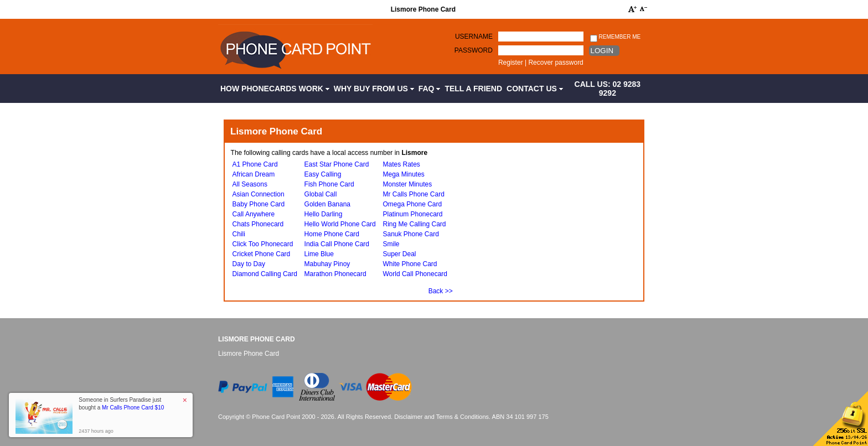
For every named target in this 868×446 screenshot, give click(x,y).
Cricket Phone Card (262, 254)
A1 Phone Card (255, 164)
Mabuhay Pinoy (327, 264)
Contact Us (535, 89)
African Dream (254, 174)
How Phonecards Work (275, 89)
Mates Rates (401, 164)
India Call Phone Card (337, 244)
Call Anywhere (254, 214)
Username (474, 37)
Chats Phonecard (258, 224)
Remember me (615, 37)
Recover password (556, 63)
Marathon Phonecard (335, 274)
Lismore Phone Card (257, 339)
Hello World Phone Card (340, 224)
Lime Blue (319, 254)
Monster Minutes (407, 184)
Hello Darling (324, 214)
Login (602, 51)
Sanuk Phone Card (410, 234)
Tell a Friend (473, 89)
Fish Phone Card (329, 184)
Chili (239, 234)
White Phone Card (410, 264)
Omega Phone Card (412, 204)
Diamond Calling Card (265, 274)
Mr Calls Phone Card (413, 194)
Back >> (441, 291)
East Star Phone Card (337, 164)
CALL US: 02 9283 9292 (608, 89)
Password (474, 50)
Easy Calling (323, 174)
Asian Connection (259, 194)
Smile (391, 244)
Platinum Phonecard (412, 214)
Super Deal (399, 254)
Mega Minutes (403, 174)
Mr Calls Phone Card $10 (133, 408)
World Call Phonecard (415, 274)
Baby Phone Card (259, 204)
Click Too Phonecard (263, 244)
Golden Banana (327, 204)
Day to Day (249, 264)
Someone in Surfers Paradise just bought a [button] (121, 404)
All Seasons (250, 184)
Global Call (321, 194)
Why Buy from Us (374, 89)
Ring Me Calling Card (414, 224)
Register (511, 63)
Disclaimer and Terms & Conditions (441, 417)
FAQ (430, 89)
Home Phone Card (332, 234)
